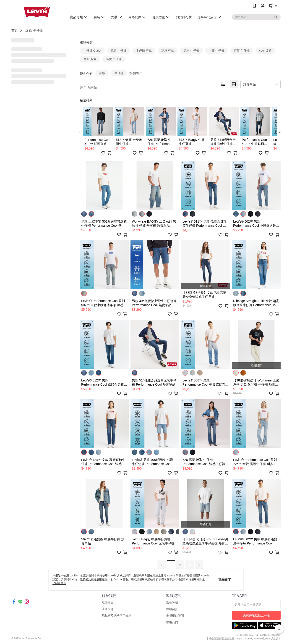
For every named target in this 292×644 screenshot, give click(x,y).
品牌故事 (108, 603)
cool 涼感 (265, 51)
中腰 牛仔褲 (217, 51)
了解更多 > (59, 583)
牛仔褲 (38, 30)
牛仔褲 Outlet (92, 51)
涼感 (29, 30)
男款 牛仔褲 (191, 51)
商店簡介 (108, 609)
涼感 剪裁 (168, 51)
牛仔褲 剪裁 (144, 51)
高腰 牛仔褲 (114, 59)
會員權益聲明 (175, 616)
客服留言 (172, 609)
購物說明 (172, 603)
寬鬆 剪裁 (90, 59)
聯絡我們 (172, 622)
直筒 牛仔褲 (242, 51)
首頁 (15, 30)
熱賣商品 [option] (249, 84)
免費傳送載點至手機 (256, 615)
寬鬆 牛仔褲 (119, 51)
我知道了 (225, 580)
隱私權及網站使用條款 (117, 616)
